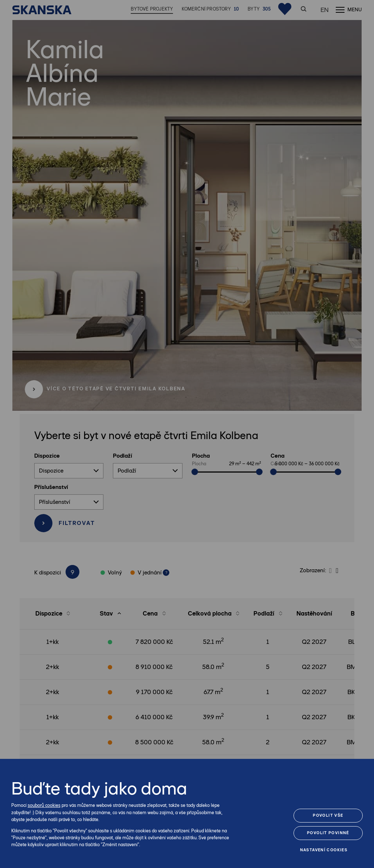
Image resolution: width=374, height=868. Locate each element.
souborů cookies (44, 805)
